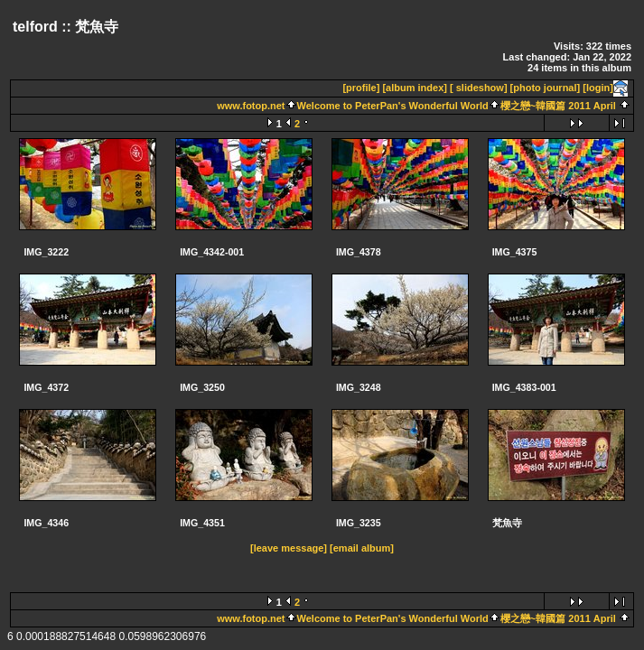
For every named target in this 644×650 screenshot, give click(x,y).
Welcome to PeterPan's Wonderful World (393, 106)
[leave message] (289, 548)
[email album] (362, 548)
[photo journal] (546, 88)
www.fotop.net (251, 106)
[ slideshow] (479, 88)
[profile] (361, 88)
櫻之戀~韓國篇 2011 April (558, 106)
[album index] (415, 88)
